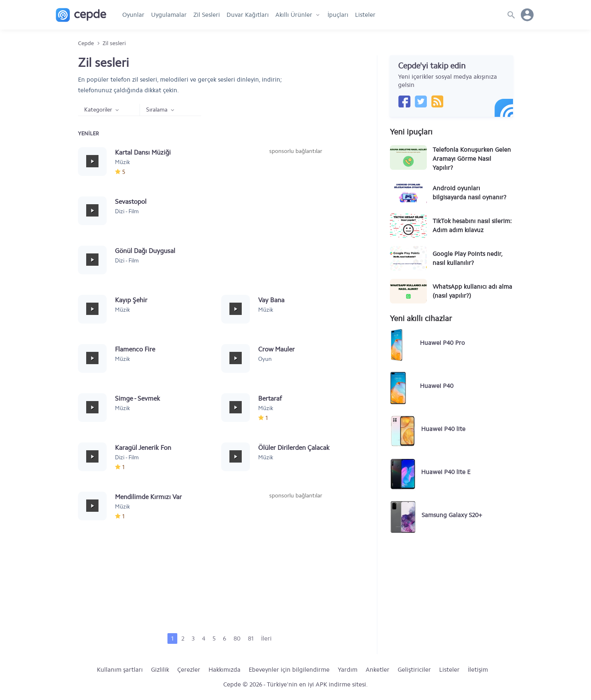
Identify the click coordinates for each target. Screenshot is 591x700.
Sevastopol (131, 202)
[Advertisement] (295, 217)
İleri (266, 638)
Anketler (378, 670)
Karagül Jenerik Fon (143, 448)
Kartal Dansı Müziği (143, 152)
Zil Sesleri (207, 15)
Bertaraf (270, 398)
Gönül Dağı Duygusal (145, 251)
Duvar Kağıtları (248, 15)
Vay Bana (271, 300)
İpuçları (338, 15)
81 (251, 638)
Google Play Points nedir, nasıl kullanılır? (467, 258)
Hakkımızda (224, 670)
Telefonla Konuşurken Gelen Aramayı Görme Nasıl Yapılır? (472, 159)
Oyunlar (133, 15)
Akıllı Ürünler (294, 15)
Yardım (348, 670)
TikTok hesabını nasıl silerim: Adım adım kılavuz (472, 226)
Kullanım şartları (120, 670)
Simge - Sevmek (137, 398)
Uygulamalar (169, 15)
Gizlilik (160, 670)
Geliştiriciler (414, 670)
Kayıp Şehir (131, 300)
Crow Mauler (276, 349)
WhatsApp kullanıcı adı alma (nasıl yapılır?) (472, 291)
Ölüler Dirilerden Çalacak (294, 448)
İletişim (478, 670)
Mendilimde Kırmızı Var (148, 497)
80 (237, 638)
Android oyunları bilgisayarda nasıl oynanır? (470, 193)
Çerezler (189, 670)
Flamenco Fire (135, 349)
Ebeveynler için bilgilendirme (289, 670)
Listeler (365, 15)
